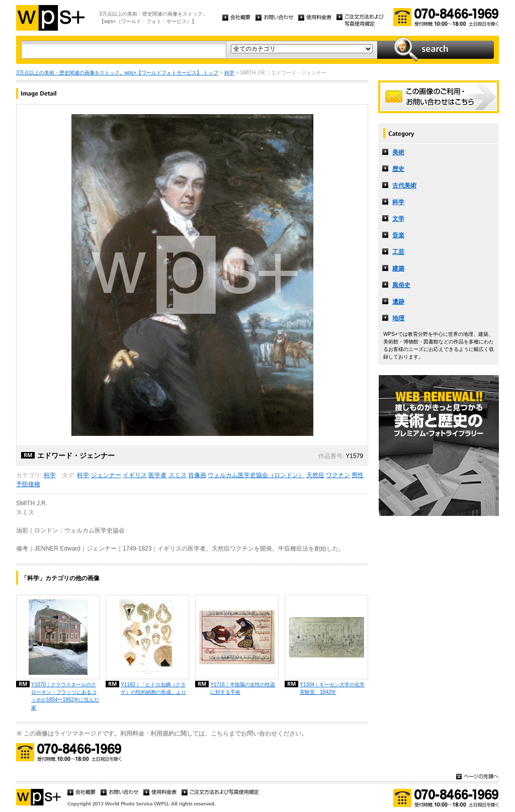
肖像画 (197, 475)
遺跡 (398, 302)
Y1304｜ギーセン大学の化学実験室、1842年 (332, 688)
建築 (398, 268)
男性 (358, 475)
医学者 (157, 475)
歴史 (398, 169)
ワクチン (338, 475)
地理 (398, 318)
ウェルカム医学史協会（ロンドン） (256, 475)
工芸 (398, 252)
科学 (229, 73)
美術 (398, 152)
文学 (398, 219)
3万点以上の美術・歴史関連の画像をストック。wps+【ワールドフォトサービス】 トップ (117, 73)
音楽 (398, 235)
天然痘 (315, 475)
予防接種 (28, 484)
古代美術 (404, 186)
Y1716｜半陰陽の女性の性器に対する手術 (243, 688)
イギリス (135, 475)
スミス (178, 475)
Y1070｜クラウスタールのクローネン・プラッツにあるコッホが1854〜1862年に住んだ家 (65, 696)
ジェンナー (106, 475)
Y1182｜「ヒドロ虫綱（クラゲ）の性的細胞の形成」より (153, 688)
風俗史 (401, 285)
